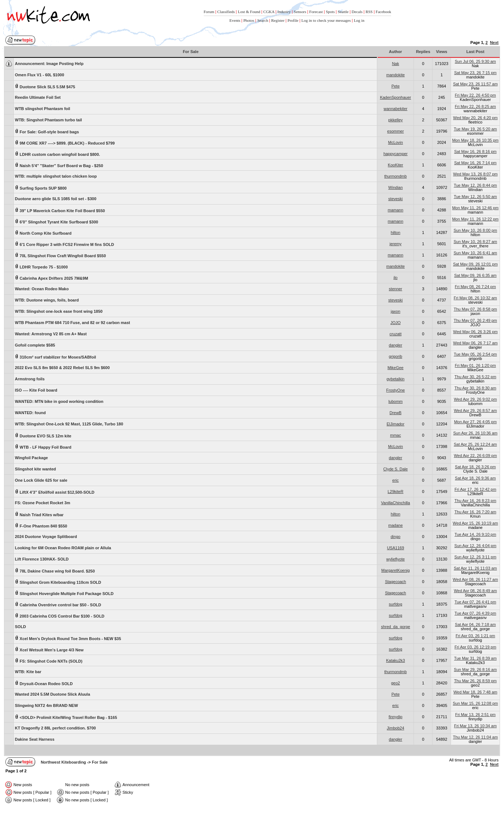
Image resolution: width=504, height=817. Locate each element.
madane (395, 525)
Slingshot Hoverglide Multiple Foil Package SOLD (64, 593)
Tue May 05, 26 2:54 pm (475, 354)
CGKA (269, 12)
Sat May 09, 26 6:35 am (475, 275)
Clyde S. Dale (396, 469)
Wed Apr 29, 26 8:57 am (475, 410)
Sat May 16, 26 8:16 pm (475, 151)
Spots (330, 12)
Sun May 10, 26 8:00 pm (475, 230)
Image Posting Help (49, 64)
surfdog (396, 604)
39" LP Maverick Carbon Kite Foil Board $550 (60, 210)
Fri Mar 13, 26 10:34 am (475, 726)
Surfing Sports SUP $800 (41, 188)
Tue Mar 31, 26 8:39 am (475, 658)
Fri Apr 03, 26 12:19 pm (475, 647)
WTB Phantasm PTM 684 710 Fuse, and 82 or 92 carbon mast (72, 323)
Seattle (343, 12)
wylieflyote (396, 559)
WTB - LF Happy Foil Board (43, 447)
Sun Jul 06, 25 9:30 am (475, 61)
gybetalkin (395, 379)
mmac (395, 435)
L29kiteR (395, 492)
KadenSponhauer (395, 97)
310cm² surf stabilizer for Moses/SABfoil (55, 357)
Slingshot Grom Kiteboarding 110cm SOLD (58, 582)
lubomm (396, 401)
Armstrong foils (30, 379)
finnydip (395, 717)
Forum (209, 12)
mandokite (396, 75)
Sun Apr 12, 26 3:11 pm (475, 557)
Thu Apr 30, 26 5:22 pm (475, 377)
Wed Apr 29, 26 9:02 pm (475, 399)
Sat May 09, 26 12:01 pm (475, 264)
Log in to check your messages (326, 20)
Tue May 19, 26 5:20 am (475, 129)
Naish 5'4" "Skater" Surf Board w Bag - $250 (59, 165)
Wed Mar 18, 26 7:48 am (475, 692)
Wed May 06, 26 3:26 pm (475, 332)
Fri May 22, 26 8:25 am (475, 106)
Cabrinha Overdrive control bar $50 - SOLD (58, 604)
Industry (284, 12)
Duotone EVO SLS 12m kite (43, 435)
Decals (357, 12)
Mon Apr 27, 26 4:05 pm (475, 422)
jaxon (395, 311)
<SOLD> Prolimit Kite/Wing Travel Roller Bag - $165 (66, 717)
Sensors (300, 12)
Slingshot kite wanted (35, 469)
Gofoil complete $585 (35, 345)
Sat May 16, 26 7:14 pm (475, 163)
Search (263, 20)
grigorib (396, 356)
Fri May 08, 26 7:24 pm (475, 287)
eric (395, 480)
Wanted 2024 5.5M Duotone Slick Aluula (52, 694)
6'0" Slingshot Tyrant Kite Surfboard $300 (56, 221)
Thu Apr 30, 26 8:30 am (475, 388)
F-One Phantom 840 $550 (41, 525)
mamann (396, 210)
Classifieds (226, 12)
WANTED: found (30, 413)
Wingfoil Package (31, 458)
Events (235, 20)
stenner (396, 289)
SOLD (21, 627)
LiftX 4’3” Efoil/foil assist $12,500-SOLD (55, 492)
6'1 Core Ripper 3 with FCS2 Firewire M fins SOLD (64, 244)
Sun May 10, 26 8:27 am (475, 242)
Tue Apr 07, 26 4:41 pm (475, 602)
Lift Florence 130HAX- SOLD (42, 559)
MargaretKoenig (395, 570)
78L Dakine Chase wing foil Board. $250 (55, 571)
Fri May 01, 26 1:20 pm (475, 365)
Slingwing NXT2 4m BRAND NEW (46, 705)
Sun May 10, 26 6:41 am (475, 253)
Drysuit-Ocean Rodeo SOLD (44, 683)
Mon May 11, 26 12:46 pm (475, 208)
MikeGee (395, 368)
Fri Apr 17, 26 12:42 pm (475, 489)
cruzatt (396, 334)
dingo (396, 537)
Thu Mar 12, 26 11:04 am (475, 737)
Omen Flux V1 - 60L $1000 (40, 75)
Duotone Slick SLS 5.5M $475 (45, 86)
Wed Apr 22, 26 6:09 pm (475, 456)
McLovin (396, 142)
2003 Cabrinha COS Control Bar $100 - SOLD (60, 616)
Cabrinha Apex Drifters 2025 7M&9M (52, 278)
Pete (396, 86)
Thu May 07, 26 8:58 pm (475, 309)
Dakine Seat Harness (35, 739)
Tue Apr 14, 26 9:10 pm (475, 534)
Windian (395, 187)
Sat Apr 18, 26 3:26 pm (475, 467)
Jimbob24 (395, 728)
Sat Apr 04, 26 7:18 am (475, 624)
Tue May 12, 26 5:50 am (475, 197)
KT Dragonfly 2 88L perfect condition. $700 (55, 728)
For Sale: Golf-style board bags (47, 131)
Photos (249, 20)
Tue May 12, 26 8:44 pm (475, 185)
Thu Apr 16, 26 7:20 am (475, 512)
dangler (396, 345)
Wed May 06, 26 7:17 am (475, 343)
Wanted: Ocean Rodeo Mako (42, 289)
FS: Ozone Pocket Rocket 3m (42, 503)
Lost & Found (249, 12)
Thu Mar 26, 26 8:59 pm (475, 681)
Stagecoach (395, 582)
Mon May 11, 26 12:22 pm (475, 219)
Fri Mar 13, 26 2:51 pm (475, 715)
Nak (395, 64)
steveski (395, 199)
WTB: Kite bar (28, 672)
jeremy (396, 244)
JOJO (395, 323)
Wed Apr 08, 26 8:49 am (475, 591)
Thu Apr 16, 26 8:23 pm (475, 501)
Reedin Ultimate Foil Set (38, 97)
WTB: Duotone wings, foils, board (47, 300)
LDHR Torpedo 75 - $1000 (41, 266)
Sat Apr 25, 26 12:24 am (475, 444)
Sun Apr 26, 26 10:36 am (475, 433)
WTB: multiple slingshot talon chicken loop (56, 176)
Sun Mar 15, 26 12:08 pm (475, 703)
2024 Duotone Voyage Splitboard (46, 537)
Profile (293, 20)
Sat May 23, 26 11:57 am (475, 84)
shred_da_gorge (395, 627)
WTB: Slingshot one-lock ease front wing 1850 (59, 311)
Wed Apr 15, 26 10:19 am (475, 523)
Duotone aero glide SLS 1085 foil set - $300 (56, 199)
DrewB (396, 413)
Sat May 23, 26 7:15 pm (475, 73)
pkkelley (395, 120)
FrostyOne (396, 390)
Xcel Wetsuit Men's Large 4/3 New (49, 649)
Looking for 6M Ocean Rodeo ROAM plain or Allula (63, 548)
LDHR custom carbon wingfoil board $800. (57, 154)
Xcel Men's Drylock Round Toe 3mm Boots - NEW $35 (68, 638)
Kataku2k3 (395, 660)
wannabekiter (395, 109)
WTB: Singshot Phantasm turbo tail (48, 120)
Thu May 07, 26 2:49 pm (475, 320)
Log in (359, 20)
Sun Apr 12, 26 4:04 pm (475, 546)
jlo (396, 278)
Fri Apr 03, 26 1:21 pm (475, 636)
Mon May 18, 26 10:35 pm (475, 140)
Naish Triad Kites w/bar (39, 514)
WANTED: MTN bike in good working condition (59, 401)
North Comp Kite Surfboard (43, 233)
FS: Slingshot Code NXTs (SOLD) (49, 661)
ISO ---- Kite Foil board (36, 390)
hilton (395, 232)
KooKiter (395, 165)
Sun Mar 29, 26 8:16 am (475, 670)
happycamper (396, 154)
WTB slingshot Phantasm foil (42, 109)
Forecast (316, 12)
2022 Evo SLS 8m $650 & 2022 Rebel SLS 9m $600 (62, 368)
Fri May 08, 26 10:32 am (475, 298)
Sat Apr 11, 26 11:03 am (475, 568)
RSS (369, 12)
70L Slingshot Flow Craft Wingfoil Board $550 (60, 255)
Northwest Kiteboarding (63, 762)
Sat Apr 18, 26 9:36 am (475, 478)
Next (494, 43)
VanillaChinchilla (395, 503)
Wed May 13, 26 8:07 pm (475, 174)
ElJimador (396, 424)
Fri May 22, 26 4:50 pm (475, 95)
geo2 (395, 683)
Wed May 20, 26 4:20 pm (475, 118)
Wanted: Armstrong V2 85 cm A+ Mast (51, 334)
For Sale (100, 762)
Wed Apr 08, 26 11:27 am (475, 579)
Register (278, 20)
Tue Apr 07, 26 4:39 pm (475, 613)
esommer (395, 131)
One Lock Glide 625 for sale (41, 480)
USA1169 (396, 548)
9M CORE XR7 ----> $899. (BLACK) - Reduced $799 (65, 143)
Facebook (384, 12)
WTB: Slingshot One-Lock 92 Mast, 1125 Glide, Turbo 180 (69, 424)
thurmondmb (395, 176)
